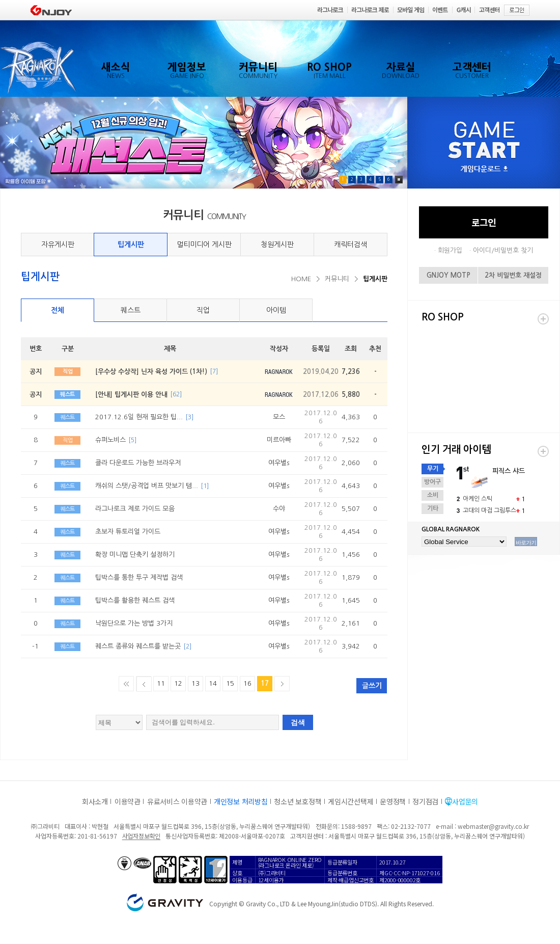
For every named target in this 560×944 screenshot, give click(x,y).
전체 (58, 310)
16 (247, 683)
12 (178, 683)
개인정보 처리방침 (241, 801)
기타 (433, 508)
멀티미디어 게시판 (204, 245)
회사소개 (95, 801)
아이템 (276, 310)
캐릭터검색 (351, 245)
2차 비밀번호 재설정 (513, 275)
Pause (399, 180)
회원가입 (450, 250)
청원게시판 (277, 245)
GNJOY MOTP (449, 275)
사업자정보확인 (141, 836)
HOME (301, 279)
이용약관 (128, 801)
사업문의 (465, 801)
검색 (298, 722)
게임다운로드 (484, 169)
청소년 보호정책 (298, 801)
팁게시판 (131, 245)
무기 (433, 469)
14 (213, 683)
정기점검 (425, 801)
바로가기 (526, 543)
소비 (433, 495)
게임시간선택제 (351, 801)
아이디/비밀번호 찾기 (503, 250)
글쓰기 (372, 686)
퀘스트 (131, 310)
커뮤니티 (337, 279)
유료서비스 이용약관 (177, 801)
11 (161, 683)
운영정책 (393, 801)
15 (230, 683)
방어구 (432, 482)
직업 (203, 310)
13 (195, 683)
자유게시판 (58, 245)
